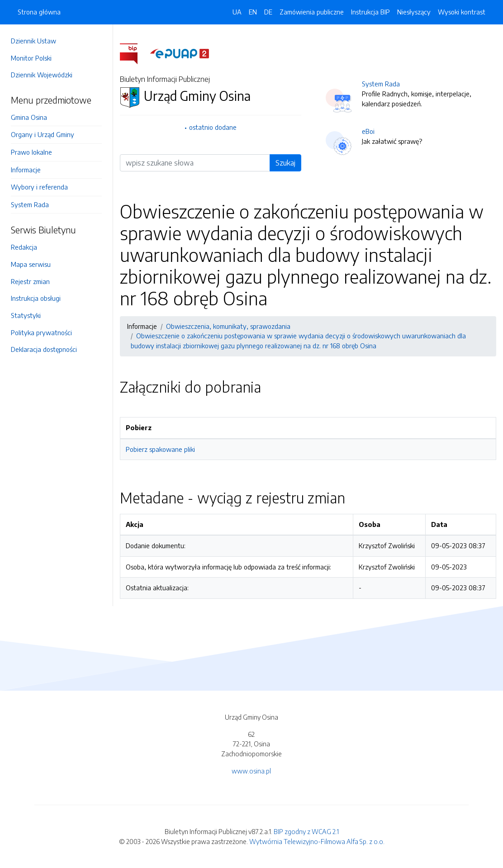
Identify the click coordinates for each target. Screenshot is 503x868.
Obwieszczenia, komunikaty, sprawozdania (228, 326)
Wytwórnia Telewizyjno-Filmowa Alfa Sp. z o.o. (317, 841)
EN (253, 12)
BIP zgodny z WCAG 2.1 (306, 831)
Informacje (26, 170)
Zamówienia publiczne (312, 12)
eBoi (368, 131)
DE (268, 12)
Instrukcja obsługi (36, 298)
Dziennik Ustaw (33, 41)
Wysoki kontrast (462, 12)
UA (237, 12)
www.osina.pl (251, 771)
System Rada (30, 204)
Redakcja (24, 247)
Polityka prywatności (41, 332)
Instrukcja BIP (370, 12)
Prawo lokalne (31, 152)
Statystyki (26, 315)
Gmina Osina (29, 117)
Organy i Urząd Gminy (43, 134)
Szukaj (285, 163)
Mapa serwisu (31, 264)
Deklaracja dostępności (44, 349)
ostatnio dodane (213, 127)
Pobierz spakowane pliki (160, 449)
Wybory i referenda (39, 187)
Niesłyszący (414, 12)
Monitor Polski (31, 58)
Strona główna (39, 12)
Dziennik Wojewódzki (42, 75)
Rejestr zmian (30, 281)
